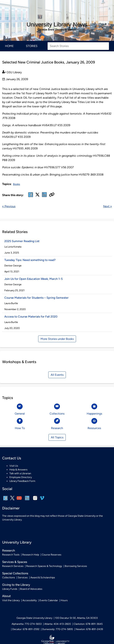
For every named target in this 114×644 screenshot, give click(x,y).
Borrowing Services (76, 566)
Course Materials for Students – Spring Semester (36, 298)
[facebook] (31, 197)
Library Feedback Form (22, 481)
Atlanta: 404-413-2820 (58, 624)
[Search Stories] (78, 46)
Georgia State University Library (57, 30)
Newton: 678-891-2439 (89, 629)
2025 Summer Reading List (22, 241)
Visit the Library (11, 600)
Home (9, 46)
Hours (64, 600)
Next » (107, 206)
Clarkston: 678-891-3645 (88, 624)
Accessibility (30, 600)
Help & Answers (18, 470)
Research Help (31, 555)
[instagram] (35, 500)
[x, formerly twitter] (37, 196)
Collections (9, 578)
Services (23, 578)
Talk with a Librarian (20, 473)
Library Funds (10, 589)
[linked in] (44, 197)
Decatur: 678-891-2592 (26, 629)
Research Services (13, 566)
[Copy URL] (52, 195)
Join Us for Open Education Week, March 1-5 (33, 279)
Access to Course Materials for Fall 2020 (31, 317)
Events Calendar (49, 600)
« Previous (9, 206)
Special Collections (15, 573)
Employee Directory (21, 477)
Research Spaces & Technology (44, 566)
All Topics (57, 437)
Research (9, 550)
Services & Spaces (15, 562)
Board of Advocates (31, 589)
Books (17, 184)
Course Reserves (52, 555)
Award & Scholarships (43, 578)
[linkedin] (27, 500)
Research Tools (11, 555)
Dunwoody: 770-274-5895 (58, 629)
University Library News (57, 24)
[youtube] (19, 500)
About (6, 596)
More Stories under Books (57, 339)
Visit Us (14, 466)
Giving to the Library (16, 585)
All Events (57, 375)
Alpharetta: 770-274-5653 (27, 624)
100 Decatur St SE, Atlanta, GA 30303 (76, 618)
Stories (32, 46)
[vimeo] (42, 499)
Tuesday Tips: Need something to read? (30, 260)
